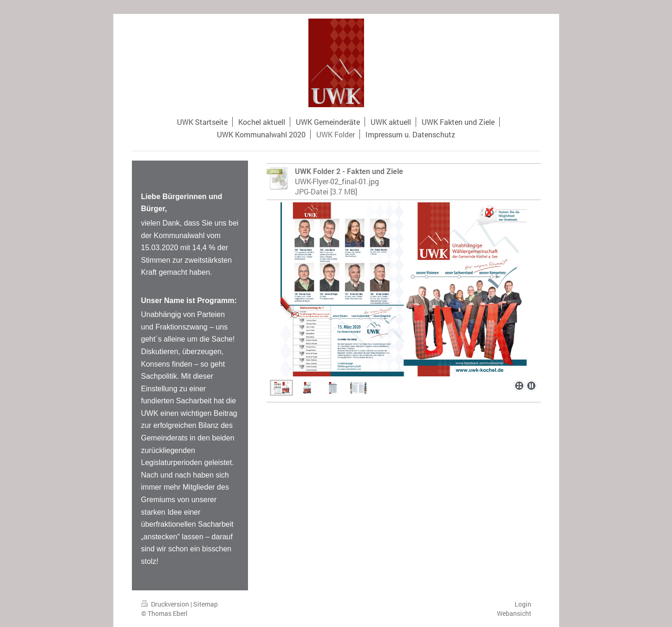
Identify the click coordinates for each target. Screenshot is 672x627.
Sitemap (206, 604)
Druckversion (166, 604)
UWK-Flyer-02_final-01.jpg (337, 181)
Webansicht (514, 613)
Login (523, 604)
